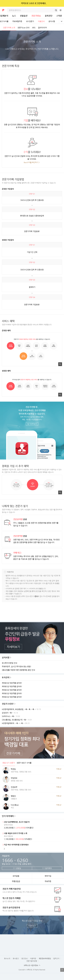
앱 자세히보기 (32, 424)
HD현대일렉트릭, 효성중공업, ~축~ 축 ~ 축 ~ (19, 709)
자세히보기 (32, 926)
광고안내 (24, 958)
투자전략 (6, 678)
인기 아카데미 (8, 816)
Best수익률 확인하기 (31, 162)
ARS (34, 28)
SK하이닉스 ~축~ (8, 716)
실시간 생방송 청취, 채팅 (26, 900)
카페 (58, 769)
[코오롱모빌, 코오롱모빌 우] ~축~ (14, 720)
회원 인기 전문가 (9, 763)
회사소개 (7, 958)
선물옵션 (24, 16)
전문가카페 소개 (9, 28)
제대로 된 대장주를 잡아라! (12, 683)
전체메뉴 (62, 10)
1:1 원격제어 (47, 868)
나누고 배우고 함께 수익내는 (26, 890)
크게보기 (60, 364)
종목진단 (49, 16)
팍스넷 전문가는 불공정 (26, 909)
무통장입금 (16, 881)
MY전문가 (30, 21)
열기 (62, 970)
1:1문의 (35, 596)
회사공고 (16, 958)
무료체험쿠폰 (17, 21)
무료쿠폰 (48, 881)
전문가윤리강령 (32, 961)
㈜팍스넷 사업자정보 (31, 965)
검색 (56, 10)
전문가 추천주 (8, 704)
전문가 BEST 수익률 (24, 763)
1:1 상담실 (17, 868)
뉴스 (14, 16)
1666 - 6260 (15, 860)
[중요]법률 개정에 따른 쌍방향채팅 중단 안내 (18, 670)
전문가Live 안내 (23, 28)
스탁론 (59, 16)
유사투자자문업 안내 (9, 663)
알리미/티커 (42, 28)
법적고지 (56, 958)
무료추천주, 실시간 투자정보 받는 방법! (17, 667)
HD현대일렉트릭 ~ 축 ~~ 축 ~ (13, 723)
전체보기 (61, 21)
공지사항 (52, 21)
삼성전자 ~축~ (7, 713)
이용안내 (41, 21)
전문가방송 (36, 16)
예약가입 (48, 876)
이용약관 (33, 958)
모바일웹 (16, 876)
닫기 (60, 3)
